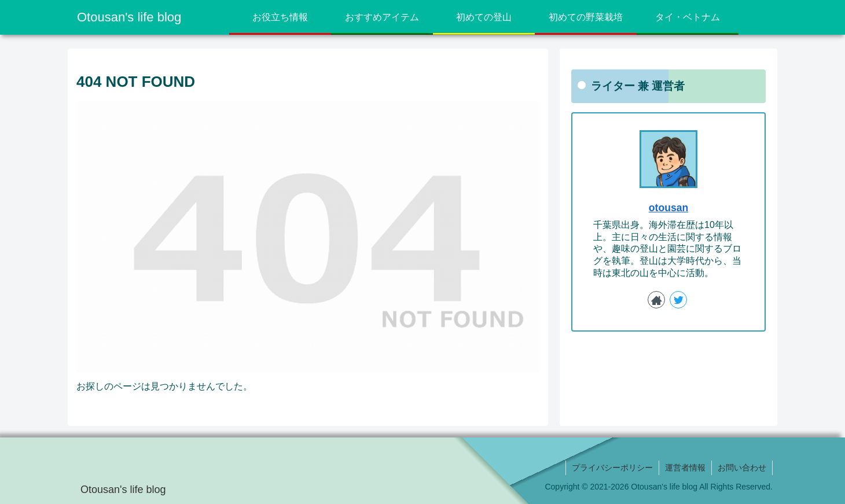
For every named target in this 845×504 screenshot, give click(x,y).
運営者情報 (685, 468)
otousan (668, 208)
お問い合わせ (742, 468)
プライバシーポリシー (612, 468)
